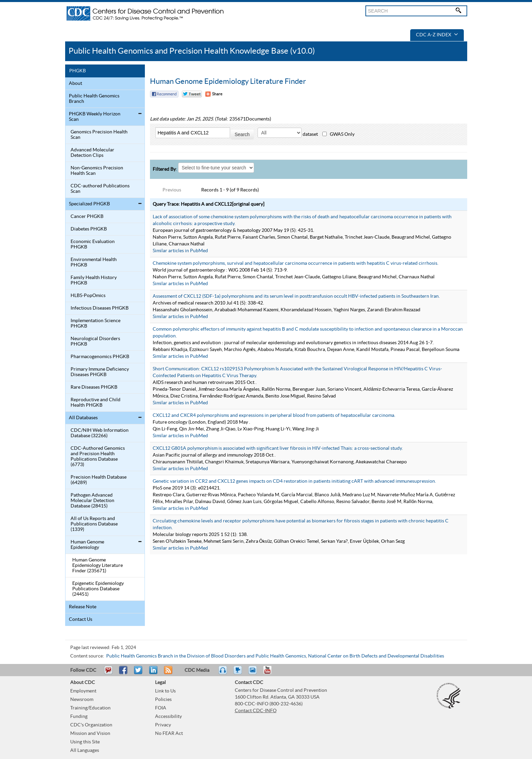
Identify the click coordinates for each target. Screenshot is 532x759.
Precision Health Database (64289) (99, 480)
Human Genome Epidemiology (87, 545)
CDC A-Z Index (437, 35)
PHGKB (78, 71)
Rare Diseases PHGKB (94, 387)
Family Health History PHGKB (94, 280)
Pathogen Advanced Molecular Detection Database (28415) (92, 501)
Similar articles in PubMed (180, 251)
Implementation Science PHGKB (96, 323)
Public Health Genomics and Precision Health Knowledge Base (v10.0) (192, 51)
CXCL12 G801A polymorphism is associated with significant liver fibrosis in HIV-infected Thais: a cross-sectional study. (278, 448)
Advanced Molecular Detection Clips (92, 153)
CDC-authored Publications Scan (100, 189)
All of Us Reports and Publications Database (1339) (94, 524)
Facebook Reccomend (164, 94)
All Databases (83, 418)
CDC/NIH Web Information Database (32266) (100, 433)
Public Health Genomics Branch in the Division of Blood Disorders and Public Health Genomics (206, 656)
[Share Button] (214, 94)
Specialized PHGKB (89, 204)
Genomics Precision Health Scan (99, 135)
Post (152, 673)
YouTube (271, 673)
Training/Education (90, 708)
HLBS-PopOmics (88, 296)
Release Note (83, 607)
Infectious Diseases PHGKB (100, 308)
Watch (239, 673)
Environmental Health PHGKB (94, 262)
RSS (167, 673)
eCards (254, 673)
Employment (83, 691)
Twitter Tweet (192, 94)
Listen (223, 673)
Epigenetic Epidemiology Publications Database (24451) (98, 589)
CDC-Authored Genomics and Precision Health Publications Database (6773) (98, 457)
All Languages (85, 751)
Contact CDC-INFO (256, 711)
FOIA (161, 708)
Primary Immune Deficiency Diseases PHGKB (100, 372)
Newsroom (82, 700)
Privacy (163, 725)
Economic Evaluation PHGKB (93, 244)
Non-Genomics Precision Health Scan (97, 171)
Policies (163, 700)
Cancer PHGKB (87, 217)
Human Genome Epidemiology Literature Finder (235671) (98, 566)
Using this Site (85, 742)
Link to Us (165, 691)
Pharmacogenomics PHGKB (100, 357)
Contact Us (81, 619)
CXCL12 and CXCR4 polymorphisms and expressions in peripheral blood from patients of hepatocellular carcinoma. (274, 415)
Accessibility (168, 717)
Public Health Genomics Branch (94, 99)
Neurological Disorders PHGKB (95, 341)
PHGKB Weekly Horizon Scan (95, 117)
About (75, 84)
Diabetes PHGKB (89, 229)
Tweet (139, 673)
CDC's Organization (91, 725)
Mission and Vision (90, 734)
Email (108, 673)
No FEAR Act (169, 734)
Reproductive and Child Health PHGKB (96, 403)
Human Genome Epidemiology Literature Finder (228, 81)
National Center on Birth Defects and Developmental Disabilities (376, 656)
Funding (79, 717)
